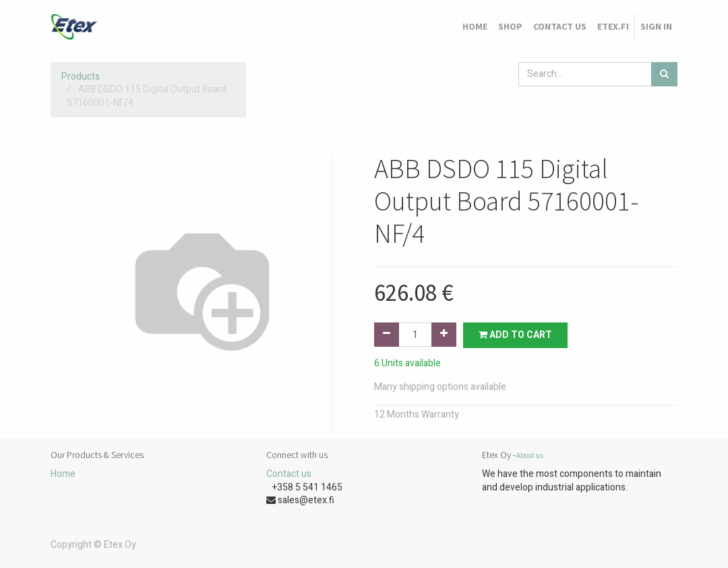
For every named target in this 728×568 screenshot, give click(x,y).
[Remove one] (387, 335)
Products (81, 77)
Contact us (289, 474)
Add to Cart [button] (515, 335)
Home (63, 474)
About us (530, 455)
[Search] (664, 74)
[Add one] (444, 335)
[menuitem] (475, 27)
